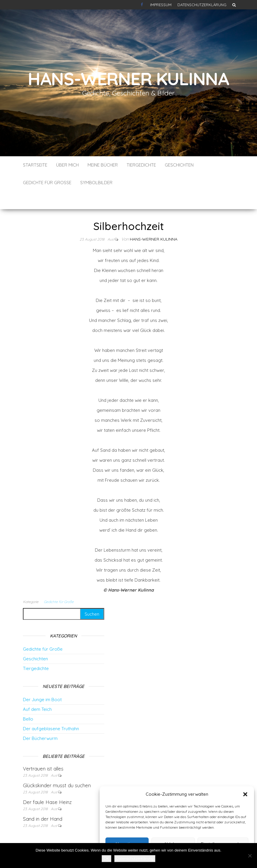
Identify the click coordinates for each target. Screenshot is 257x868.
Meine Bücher (103, 165)
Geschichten (179, 165)
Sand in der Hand (43, 801)
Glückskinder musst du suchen (57, 768)
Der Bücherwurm (40, 721)
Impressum (161, 5)
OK (106, 858)
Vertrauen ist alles (43, 751)
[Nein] (250, 856)
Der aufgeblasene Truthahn (51, 711)
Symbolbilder (96, 183)
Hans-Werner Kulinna (128, 79)
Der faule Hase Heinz (47, 784)
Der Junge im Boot (42, 682)
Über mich (67, 165)
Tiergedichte (141, 165)
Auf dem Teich (37, 692)
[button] (245, 794)
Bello (28, 701)
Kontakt (142, 5)
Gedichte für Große (47, 183)
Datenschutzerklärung (202, 5)
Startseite (35, 165)
